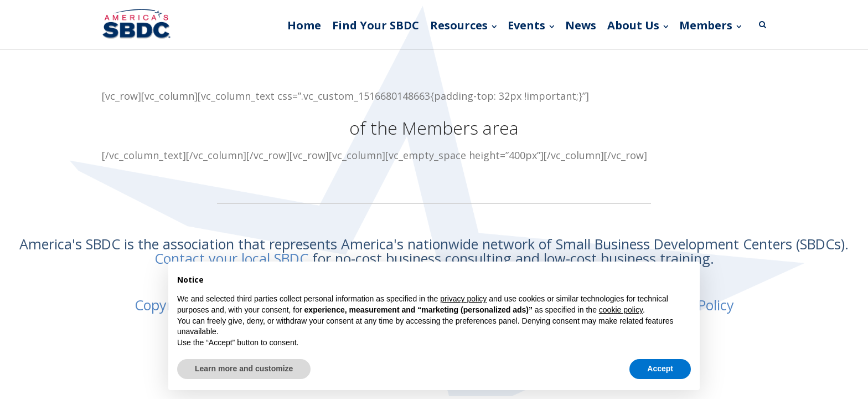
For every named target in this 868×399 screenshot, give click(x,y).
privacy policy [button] (463, 299)
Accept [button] (660, 369)
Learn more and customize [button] (244, 369)
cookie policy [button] (621, 310)
